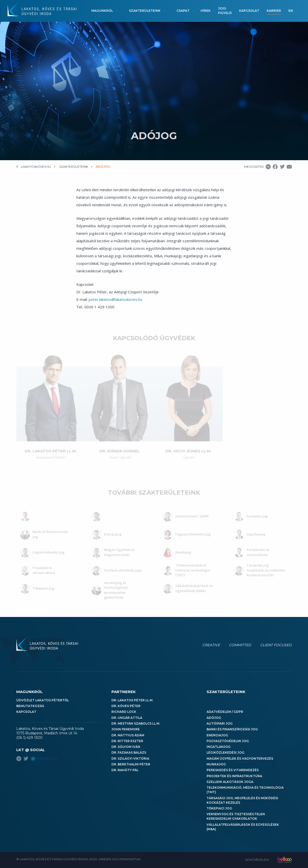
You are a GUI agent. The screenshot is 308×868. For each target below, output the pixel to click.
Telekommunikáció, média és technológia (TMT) (245, 790)
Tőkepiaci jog (219, 808)
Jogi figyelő (225, 11)
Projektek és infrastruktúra (234, 776)
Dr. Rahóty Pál (125, 770)
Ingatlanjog (219, 747)
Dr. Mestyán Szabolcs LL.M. (136, 723)
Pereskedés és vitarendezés (233, 770)
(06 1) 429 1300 (29, 738)
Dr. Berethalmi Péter (131, 764)
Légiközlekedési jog (225, 752)
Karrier (274, 11)
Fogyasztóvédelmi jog (228, 741)
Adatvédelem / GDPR (225, 712)
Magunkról (102, 11)
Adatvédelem (257, 860)
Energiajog (217, 735)
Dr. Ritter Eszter (127, 741)
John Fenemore (126, 729)
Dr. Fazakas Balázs (129, 752)
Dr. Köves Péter (126, 706)
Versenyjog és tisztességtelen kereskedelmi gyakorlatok (236, 816)
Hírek (206, 11)
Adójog (214, 718)
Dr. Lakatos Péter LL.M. (132, 700)
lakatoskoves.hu (36, 167)
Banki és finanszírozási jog (232, 729)
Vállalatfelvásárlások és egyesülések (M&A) (243, 827)
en (291, 11)
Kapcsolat (249, 11)
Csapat (183, 11)
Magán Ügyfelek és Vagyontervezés (240, 758)
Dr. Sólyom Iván (126, 747)
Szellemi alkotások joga (230, 782)
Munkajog (216, 764)
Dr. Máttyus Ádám (128, 735)
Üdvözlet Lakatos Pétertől (43, 700)
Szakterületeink (145, 11)
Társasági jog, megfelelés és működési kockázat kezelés (242, 800)
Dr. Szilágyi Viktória (130, 758)
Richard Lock (124, 712)
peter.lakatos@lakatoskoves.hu (115, 299)
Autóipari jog (220, 723)
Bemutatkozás (30, 706)
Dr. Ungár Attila (127, 718)
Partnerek (124, 692)
